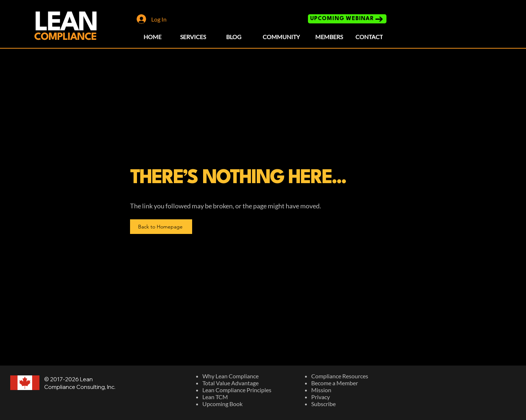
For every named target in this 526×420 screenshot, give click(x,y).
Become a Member (335, 383)
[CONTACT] (369, 37)
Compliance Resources (340, 376)
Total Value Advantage (230, 383)
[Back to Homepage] (161, 227)
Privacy (321, 397)
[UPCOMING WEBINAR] (347, 19)
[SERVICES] (193, 37)
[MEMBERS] (329, 37)
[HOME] (153, 37)
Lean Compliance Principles (237, 390)
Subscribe (323, 404)
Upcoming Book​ (222, 404)
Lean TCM (215, 397)
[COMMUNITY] (281, 37)
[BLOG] (234, 37)
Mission (321, 390)
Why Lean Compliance (230, 376)
